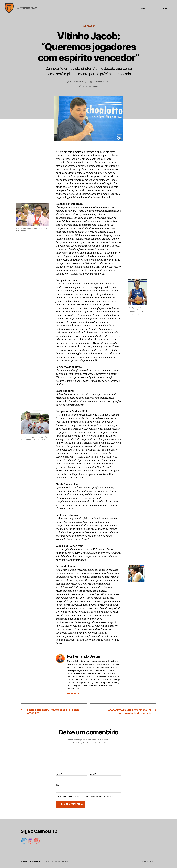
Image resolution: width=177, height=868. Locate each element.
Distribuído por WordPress (56, 862)
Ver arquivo (73, 694)
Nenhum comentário (90, 86)
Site (57, 785)
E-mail (93, 774)
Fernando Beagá (80, 82)
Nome (59, 774)
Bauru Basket (88, 26)
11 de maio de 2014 (102, 82)
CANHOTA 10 (35, 862)
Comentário (61, 752)
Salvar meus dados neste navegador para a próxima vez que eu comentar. (86, 797)
